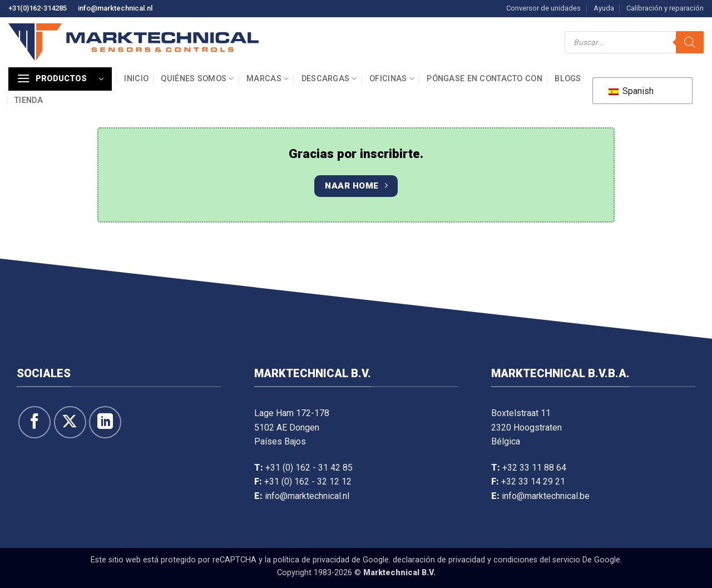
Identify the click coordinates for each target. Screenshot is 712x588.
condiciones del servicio (537, 560)
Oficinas (392, 79)
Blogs (568, 79)
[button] (60, 79)
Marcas (268, 79)
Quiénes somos (197, 79)
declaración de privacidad (439, 560)
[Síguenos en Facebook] (34, 422)
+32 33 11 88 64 (534, 468)
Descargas (329, 79)
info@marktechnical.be (546, 496)
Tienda (29, 100)
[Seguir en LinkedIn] (105, 422)
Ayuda (604, 8)
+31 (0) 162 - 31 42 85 (309, 468)
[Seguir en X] (70, 422)
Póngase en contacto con (484, 79)
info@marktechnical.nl (115, 8)
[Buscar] (690, 42)
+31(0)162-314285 (38, 8)
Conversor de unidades (543, 8)
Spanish (631, 91)
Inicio (136, 79)
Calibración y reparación (665, 8)
